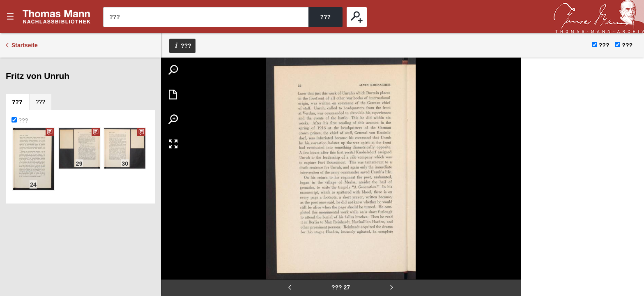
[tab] (17, 102)
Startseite (25, 45)
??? (57, 16)
